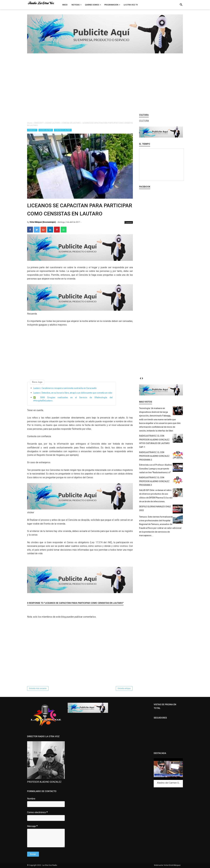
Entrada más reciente (38, 688)
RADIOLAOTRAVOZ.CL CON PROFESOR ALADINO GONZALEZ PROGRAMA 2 (154, 456)
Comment (129, 222)
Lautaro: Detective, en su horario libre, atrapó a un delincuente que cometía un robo (73, 393)
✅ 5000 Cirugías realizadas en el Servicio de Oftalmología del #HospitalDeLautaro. (73, 399)
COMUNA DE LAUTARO (63, 130)
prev (140, 378)
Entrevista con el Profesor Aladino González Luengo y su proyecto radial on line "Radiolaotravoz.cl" (156, 469)
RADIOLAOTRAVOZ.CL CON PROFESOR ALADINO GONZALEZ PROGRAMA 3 (154, 481)
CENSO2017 (32, 130)
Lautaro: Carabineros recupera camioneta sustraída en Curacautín (65, 388)
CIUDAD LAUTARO (46, 130)
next (142, 378)
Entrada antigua (124, 688)
